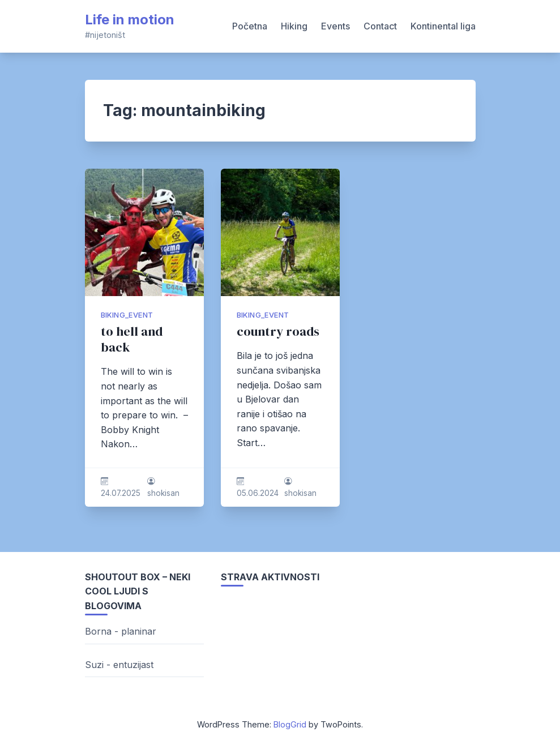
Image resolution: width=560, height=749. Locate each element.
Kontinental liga (443, 26)
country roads (278, 331)
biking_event (127, 315)
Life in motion (130, 20)
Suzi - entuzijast (119, 665)
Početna (250, 26)
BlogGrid (290, 724)
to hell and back (132, 339)
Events (335, 26)
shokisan (163, 493)
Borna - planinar (121, 631)
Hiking (294, 26)
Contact (380, 26)
